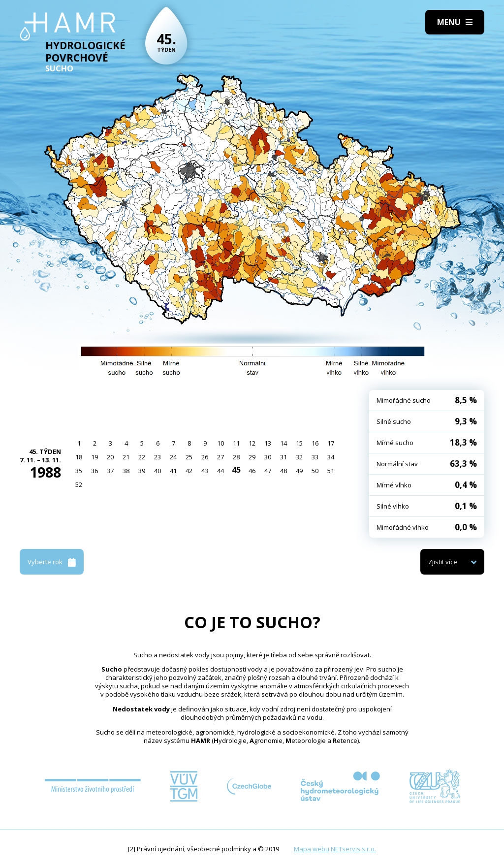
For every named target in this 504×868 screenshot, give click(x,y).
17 (331, 443)
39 (142, 471)
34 (331, 457)
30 (268, 457)
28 (236, 457)
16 (315, 443)
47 (268, 471)
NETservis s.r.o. (353, 849)
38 (126, 471)
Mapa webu (312, 849)
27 (220, 457)
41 (173, 471)
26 (205, 457)
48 (283, 471)
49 (299, 471)
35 (79, 471)
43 (205, 471)
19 (94, 457)
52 (79, 484)
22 (142, 457)
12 (252, 443)
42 (189, 471)
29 (252, 457)
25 (189, 457)
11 (236, 443)
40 (157, 471)
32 (299, 457)
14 (283, 443)
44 (220, 471)
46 (252, 471)
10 (220, 443)
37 (110, 471)
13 (268, 443)
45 (236, 470)
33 (315, 457)
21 (126, 457)
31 (283, 457)
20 (110, 457)
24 (173, 457)
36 (94, 471)
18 (79, 457)
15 (299, 443)
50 (315, 471)
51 (331, 471)
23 (157, 457)
